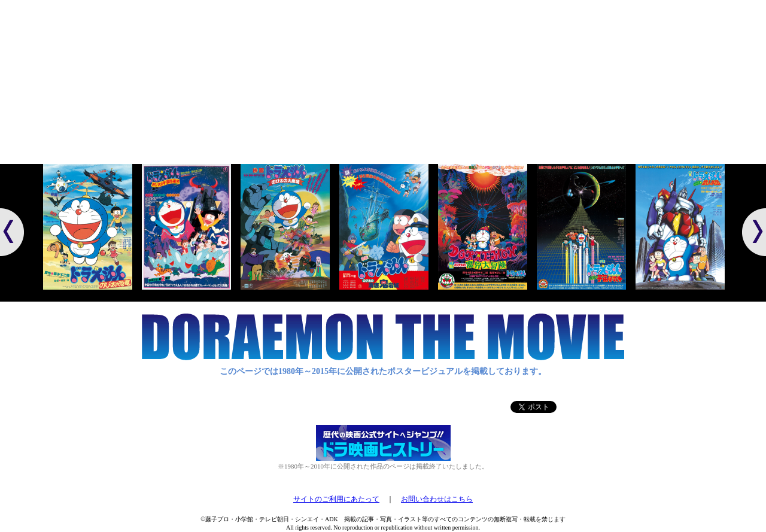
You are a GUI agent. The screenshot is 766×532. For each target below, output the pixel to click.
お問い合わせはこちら (437, 499)
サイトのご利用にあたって (336, 499)
